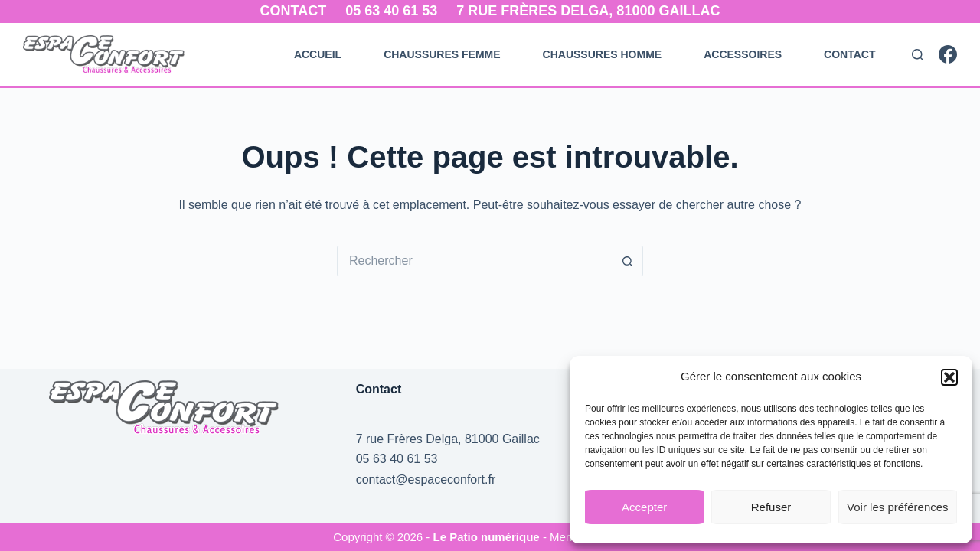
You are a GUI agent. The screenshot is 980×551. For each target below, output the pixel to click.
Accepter (644, 507)
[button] (949, 377)
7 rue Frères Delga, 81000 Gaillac (588, 11)
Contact (294, 11)
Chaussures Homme (603, 54)
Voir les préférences (898, 507)
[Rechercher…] (475, 261)
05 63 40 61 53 (391, 11)
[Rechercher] (918, 55)
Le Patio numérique (488, 537)
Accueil (318, 54)
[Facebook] (948, 54)
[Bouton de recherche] (628, 261)
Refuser (771, 507)
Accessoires (743, 54)
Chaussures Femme (442, 54)
